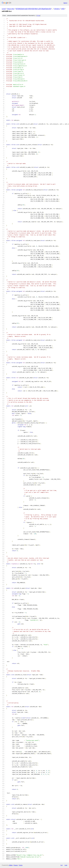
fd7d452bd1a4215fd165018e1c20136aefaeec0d (33, 9)
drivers (57, 9)
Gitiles (11, 865)
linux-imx (11, 9)
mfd (63, 9)
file (38, 16)
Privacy (16, 865)
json (66, 865)
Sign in (65, 3)
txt (62, 865)
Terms (21, 865)
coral (4, 9)
